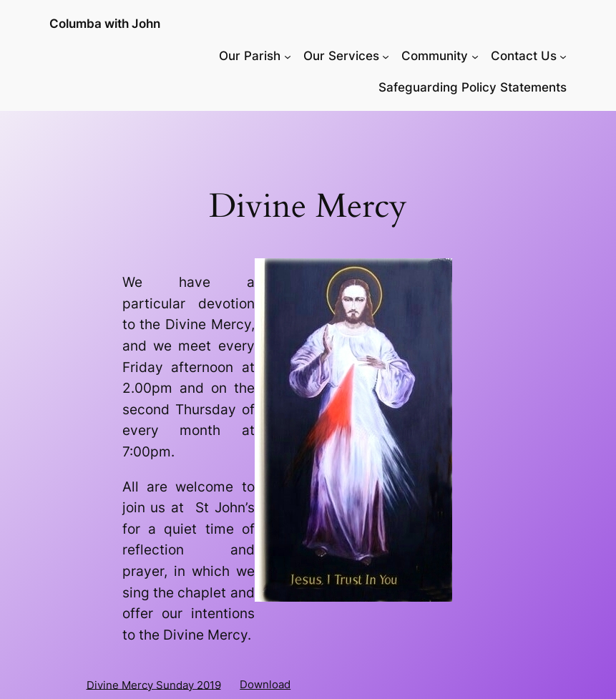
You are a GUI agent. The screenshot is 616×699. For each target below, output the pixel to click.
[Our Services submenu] (386, 56)
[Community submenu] (475, 56)
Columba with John (105, 24)
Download (265, 684)
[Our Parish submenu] (288, 56)
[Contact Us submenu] (563, 56)
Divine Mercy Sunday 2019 (154, 684)
